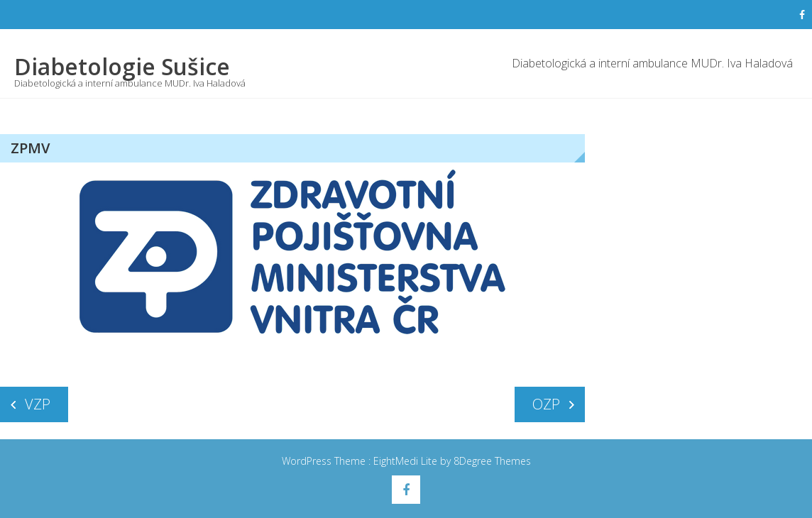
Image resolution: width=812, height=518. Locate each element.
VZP (38, 404)
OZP (546, 404)
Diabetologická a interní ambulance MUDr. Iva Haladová (652, 63)
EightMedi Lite (407, 461)
